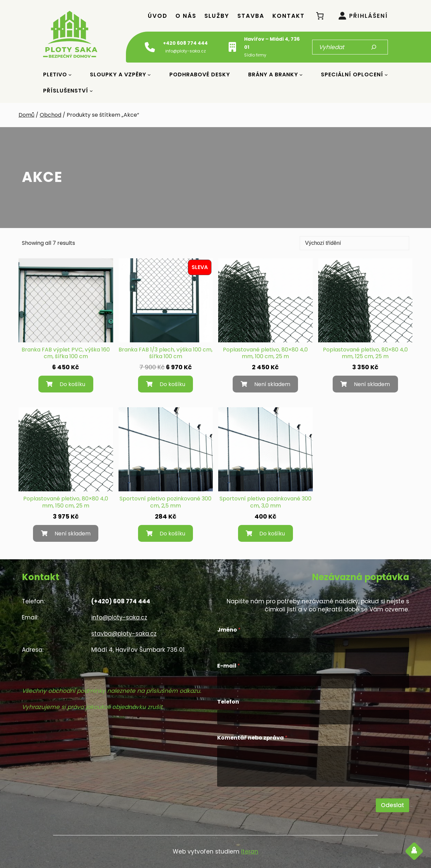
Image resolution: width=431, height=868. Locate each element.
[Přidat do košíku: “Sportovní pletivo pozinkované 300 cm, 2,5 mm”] (165, 533)
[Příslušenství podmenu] (91, 91)
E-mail (229, 666)
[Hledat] (374, 47)
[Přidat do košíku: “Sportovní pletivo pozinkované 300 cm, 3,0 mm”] (266, 533)
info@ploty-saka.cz (119, 617)
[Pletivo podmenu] (70, 75)
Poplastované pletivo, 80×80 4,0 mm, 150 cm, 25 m (66, 502)
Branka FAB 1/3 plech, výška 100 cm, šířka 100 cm (165, 353)
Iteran (250, 852)
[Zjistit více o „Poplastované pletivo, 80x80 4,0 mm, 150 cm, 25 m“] (66, 533)
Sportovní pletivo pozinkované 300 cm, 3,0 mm (266, 502)
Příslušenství (66, 91)
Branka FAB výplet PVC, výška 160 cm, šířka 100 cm (66, 353)
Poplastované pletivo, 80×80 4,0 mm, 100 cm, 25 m (265, 353)
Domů (26, 115)
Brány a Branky (273, 74)
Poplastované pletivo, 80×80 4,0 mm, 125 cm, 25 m (365, 353)
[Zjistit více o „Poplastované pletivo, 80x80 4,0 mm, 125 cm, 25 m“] (365, 384)
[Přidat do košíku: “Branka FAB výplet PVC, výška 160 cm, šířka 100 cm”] (66, 384)
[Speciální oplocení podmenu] (386, 75)
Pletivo (55, 74)
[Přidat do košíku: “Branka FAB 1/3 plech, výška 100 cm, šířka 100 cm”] (165, 384)
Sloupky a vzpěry (118, 74)
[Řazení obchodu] (354, 243)
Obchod (51, 115)
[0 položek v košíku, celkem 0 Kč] (320, 16)
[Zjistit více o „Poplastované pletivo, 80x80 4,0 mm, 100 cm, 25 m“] (265, 384)
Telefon (228, 702)
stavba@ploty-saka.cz (124, 634)
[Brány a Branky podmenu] (301, 75)
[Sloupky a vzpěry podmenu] (149, 75)
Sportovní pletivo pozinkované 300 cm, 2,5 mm (165, 502)
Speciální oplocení (352, 74)
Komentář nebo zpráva (252, 738)
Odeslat (392, 805)
